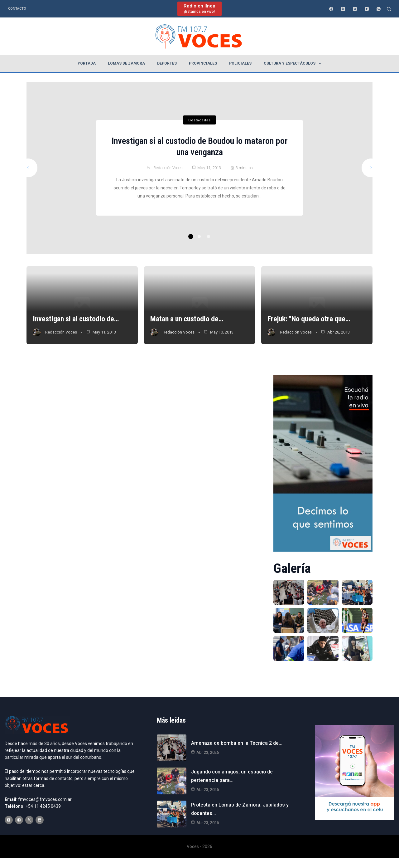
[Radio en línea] (199, 9)
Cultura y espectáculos (294, 64)
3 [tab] (209, 237)
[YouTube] (367, 9)
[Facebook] (331, 9)
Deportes (167, 63)
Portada (87, 63)
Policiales (240, 63)
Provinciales (203, 63)
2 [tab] (199, 237)
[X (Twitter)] (343, 9)
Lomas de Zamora (126, 63)
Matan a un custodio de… (187, 319)
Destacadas (199, 120)
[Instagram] (355, 9)
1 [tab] (191, 237)
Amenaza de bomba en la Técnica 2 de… (237, 743)
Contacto (17, 9)
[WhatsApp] (379, 9)
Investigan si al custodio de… (77, 319)
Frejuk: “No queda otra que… (310, 319)
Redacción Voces (168, 168)
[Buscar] (389, 9)
